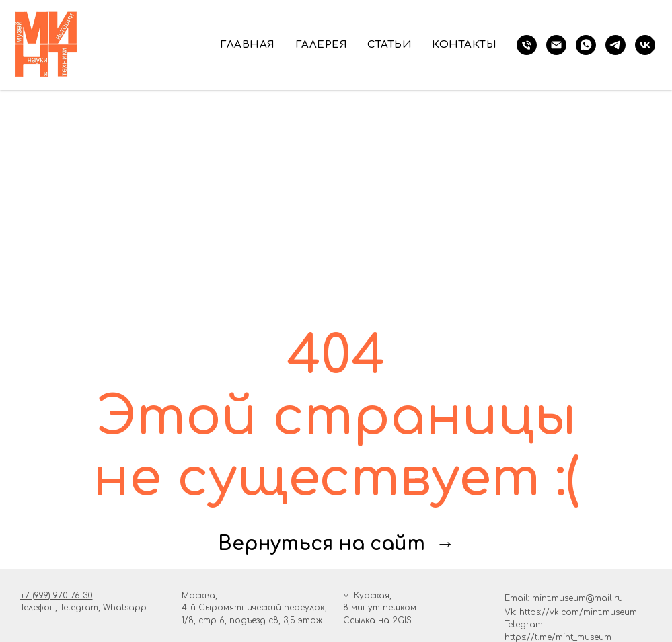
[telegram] (615, 45)
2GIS (402, 620)
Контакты (464, 45)
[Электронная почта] (556, 45)
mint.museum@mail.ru (577, 598)
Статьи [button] (389, 45)
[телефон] (527, 45)
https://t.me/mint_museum (558, 637)
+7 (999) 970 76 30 (57, 596)
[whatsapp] (586, 45)
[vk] (645, 45)
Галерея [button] (322, 45)
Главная (248, 45)
